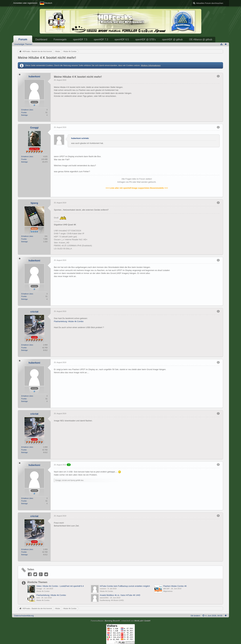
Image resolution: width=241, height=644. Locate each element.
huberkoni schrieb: (80, 138)
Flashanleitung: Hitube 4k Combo (69, 321)
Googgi (39, 589)
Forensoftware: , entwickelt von (121, 621)
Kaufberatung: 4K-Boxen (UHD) (112, 600)
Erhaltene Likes (27, 110)
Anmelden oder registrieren (25, 3)
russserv (103, 589)
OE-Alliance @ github (201, 39)
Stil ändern (195, 616)
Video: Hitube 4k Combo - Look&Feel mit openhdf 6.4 (60, 586)
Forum (23, 39)
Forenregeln (60, 39)
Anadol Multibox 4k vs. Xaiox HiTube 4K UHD (120, 595)
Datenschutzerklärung (24, 616)
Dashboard (41, 39)
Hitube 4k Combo (43, 591)
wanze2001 (104, 598)
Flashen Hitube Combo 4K (175, 586)
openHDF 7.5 (80, 39)
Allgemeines (168, 591)
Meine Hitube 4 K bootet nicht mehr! (47, 58)
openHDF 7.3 (101, 39)
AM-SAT (166, 589)
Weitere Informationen (151, 65)
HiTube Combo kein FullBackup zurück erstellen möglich (125, 586)
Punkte (24, 112)
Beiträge (24, 115)
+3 (69, 465)
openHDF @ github (172, 39)
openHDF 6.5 (122, 39)
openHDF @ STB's (145, 39)
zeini (38, 598)
